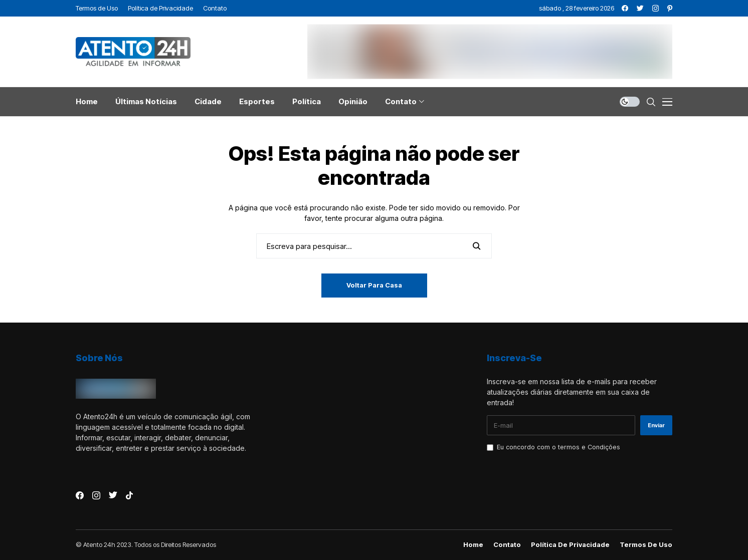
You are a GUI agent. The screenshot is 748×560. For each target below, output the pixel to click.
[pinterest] (670, 8)
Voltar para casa (374, 285)
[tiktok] (129, 495)
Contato (507, 545)
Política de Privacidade (570, 545)
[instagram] (656, 8)
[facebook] (625, 8)
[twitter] (640, 8)
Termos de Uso (646, 545)
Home (473, 545)
